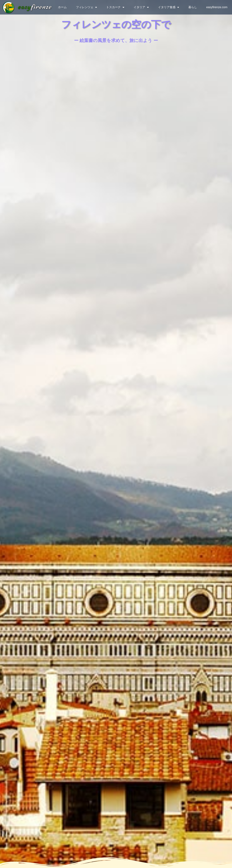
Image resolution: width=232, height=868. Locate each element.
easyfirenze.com (217, 7)
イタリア (141, 7)
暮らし (193, 7)
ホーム (62, 7)
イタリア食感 (169, 7)
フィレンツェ (86, 7)
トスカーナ (115, 7)
